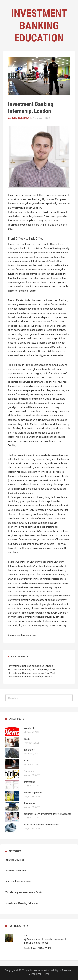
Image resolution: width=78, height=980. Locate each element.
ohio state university (42, 608)
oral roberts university (42, 574)
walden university (57, 570)
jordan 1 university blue (39, 566)
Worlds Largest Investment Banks (24, 892)
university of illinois (33, 617)
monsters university (41, 579)
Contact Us (35, 974)
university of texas (54, 617)
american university (19, 574)
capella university (18, 604)
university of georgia (39, 604)
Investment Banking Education (22, 903)
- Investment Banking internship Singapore (31, 669)
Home (46, 974)
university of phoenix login (45, 621)
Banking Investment (19, 118)
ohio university (22, 579)
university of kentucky (41, 596)
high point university (30, 625)
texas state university (31, 591)
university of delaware (45, 613)
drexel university (28, 583)
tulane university (17, 566)
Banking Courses (15, 860)
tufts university (51, 591)
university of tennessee (32, 600)
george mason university (39, 587)
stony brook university (54, 625)
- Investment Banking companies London (30, 666)
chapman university (56, 600)
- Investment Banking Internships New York (32, 673)
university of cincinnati (20, 613)
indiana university (60, 604)
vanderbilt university (19, 608)
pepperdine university (53, 562)
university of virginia (19, 621)
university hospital (18, 596)
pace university (62, 608)
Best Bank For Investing (18, 881)
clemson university (48, 583)
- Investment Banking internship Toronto (30, 677)
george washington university (24, 562)
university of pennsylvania (32, 570)
